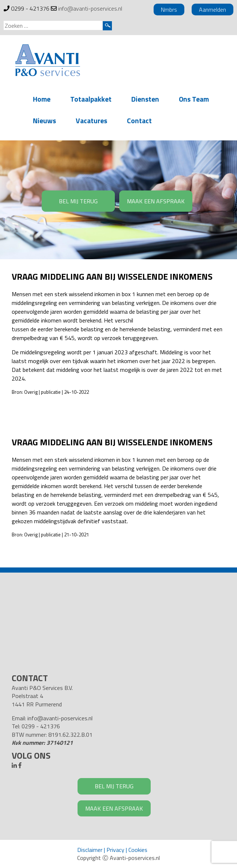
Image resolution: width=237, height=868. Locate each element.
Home (42, 99)
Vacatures (91, 120)
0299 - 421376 (30, 8)
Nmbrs (169, 10)
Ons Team (194, 99)
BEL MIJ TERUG (78, 201)
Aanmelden (212, 10)
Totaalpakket (91, 99)
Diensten (145, 99)
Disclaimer (90, 850)
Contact (139, 120)
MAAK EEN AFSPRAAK (156, 201)
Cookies (138, 850)
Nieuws (44, 120)
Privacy (115, 850)
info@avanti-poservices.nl (90, 8)
